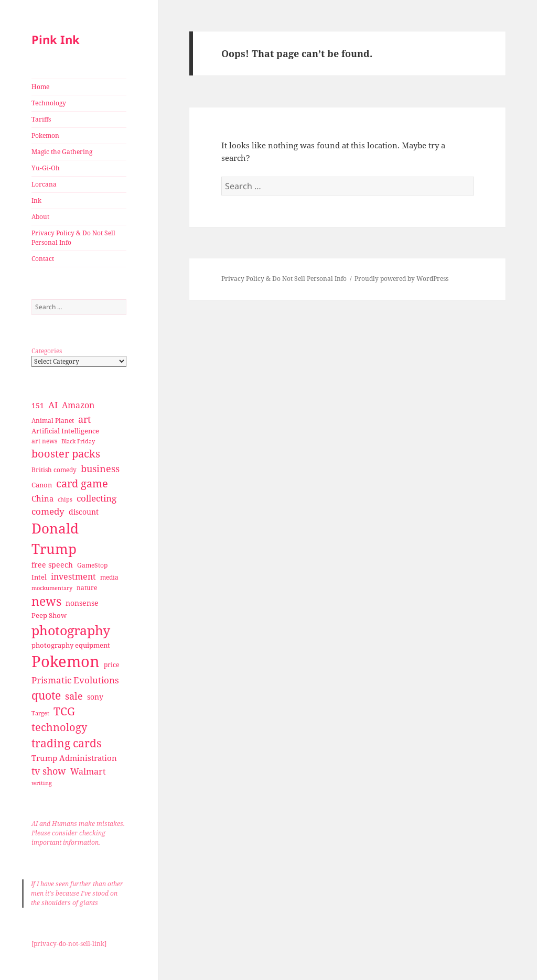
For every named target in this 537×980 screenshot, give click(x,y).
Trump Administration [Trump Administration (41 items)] (74, 758)
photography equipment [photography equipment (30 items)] (71, 645)
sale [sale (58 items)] (74, 696)
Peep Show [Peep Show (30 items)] (49, 615)
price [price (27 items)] (111, 665)
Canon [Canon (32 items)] (42, 485)
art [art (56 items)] (84, 419)
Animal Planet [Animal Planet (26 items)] (53, 421)
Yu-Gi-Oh (46, 168)
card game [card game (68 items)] (82, 483)
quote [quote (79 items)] (46, 695)
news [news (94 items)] (46, 601)
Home (40, 87)
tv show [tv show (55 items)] (49, 771)
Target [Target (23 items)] (40, 713)
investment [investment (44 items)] (73, 576)
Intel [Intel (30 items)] (39, 577)
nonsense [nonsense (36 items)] (82, 603)
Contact (43, 259)
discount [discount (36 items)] (84, 512)
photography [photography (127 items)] (71, 630)
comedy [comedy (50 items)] (48, 511)
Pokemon (45, 135)
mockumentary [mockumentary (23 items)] (52, 588)
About (40, 217)
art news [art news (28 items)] (44, 441)
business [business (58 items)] (100, 468)
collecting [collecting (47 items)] (96, 498)
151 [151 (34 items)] (38, 405)
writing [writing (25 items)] (42, 783)
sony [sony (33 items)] (95, 697)
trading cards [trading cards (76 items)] (66, 743)
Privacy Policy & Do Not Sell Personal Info (73, 238)
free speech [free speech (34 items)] (52, 565)
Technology (49, 103)
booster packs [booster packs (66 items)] (66, 454)
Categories (47, 351)
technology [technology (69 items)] (59, 727)
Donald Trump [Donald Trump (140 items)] (55, 538)
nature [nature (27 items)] (87, 588)
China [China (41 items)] (42, 498)
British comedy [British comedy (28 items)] (54, 470)
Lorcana (44, 184)
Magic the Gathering (62, 152)
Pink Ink (56, 39)
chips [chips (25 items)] (65, 499)
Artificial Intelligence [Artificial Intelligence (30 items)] (65, 431)
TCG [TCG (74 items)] (64, 711)
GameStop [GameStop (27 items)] (92, 565)
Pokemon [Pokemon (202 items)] (66, 661)
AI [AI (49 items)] (53, 405)
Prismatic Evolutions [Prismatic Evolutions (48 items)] (75, 680)
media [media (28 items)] (109, 577)
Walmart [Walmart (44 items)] (88, 771)
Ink (36, 200)
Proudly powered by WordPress (401, 279)
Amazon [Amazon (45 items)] (78, 405)
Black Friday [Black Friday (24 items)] (78, 441)
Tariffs (41, 119)
